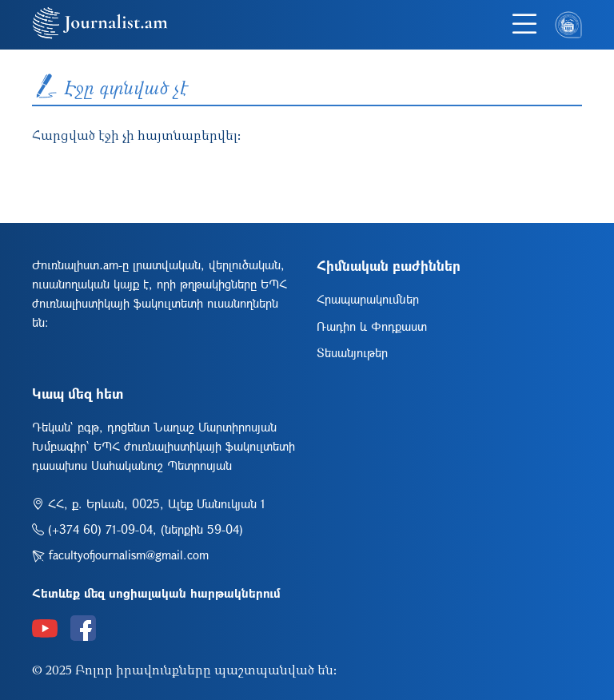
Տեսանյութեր (352, 352)
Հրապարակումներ (368, 299)
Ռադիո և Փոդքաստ (372, 326)
